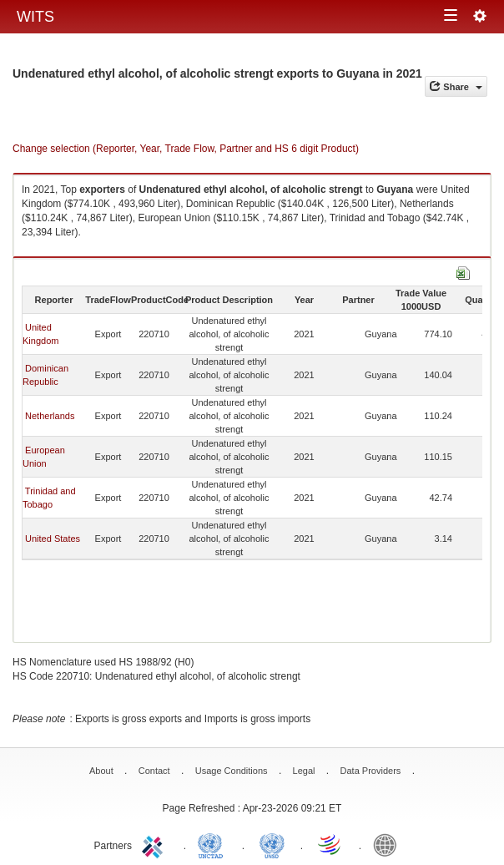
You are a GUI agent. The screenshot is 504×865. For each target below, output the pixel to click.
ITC (155, 844)
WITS (35, 17)
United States (53, 539)
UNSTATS (272, 844)
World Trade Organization (330, 844)
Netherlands (50, 416)
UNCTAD (214, 844)
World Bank (389, 844)
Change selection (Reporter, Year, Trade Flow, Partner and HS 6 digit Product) (186, 149)
